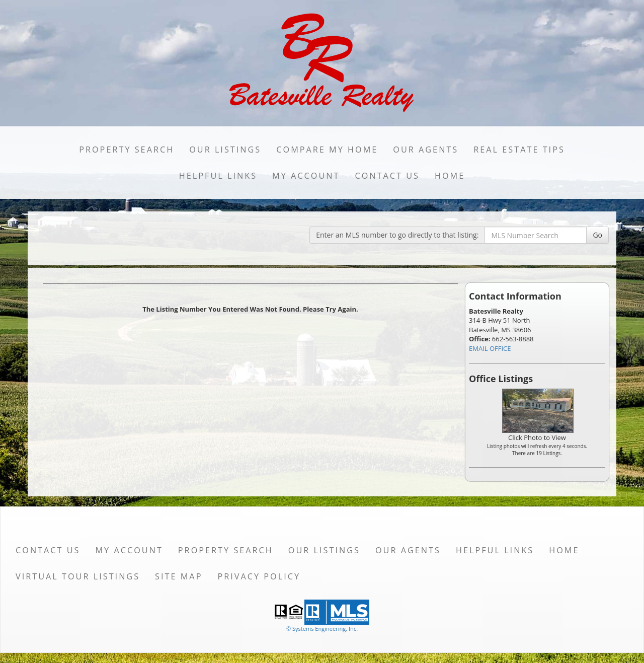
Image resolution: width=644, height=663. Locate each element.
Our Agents (426, 150)
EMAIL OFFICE (490, 348)
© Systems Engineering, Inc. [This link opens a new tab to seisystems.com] (322, 629)
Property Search (127, 150)
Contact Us (387, 176)
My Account (306, 176)
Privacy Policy (259, 576)
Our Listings (225, 150)
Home (450, 176)
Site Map (179, 576)
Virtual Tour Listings (78, 576)
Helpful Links (218, 176)
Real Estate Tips (519, 150)
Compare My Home (327, 150)
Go (597, 235)
